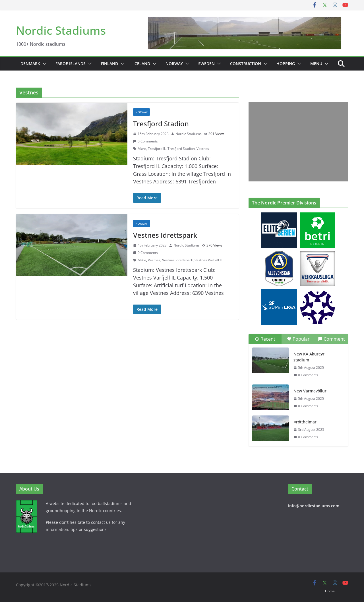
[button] (43, 64)
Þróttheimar (305, 422)
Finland (109, 64)
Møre (142, 149)
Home (330, 591)
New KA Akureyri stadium (310, 357)
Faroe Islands (71, 64)
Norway (174, 64)
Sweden (206, 64)
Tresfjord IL (157, 149)
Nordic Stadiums (61, 30)
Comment (331, 339)
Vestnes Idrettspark (165, 235)
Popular (298, 339)
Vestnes (203, 149)
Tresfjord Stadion (161, 124)
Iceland (142, 64)
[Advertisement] (297, 142)
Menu (316, 64)
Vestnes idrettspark (177, 260)
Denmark (30, 64)
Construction (246, 64)
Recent (265, 339)
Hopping (286, 64)
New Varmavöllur (310, 391)
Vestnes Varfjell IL (208, 260)
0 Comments (145, 141)
